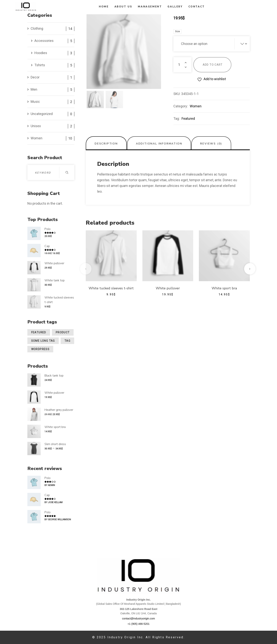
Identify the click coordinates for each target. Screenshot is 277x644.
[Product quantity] (182, 65)
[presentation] (86, 269)
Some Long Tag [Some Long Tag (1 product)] (43, 341)
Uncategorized (42, 114)
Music (35, 102)
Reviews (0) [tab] (211, 144)
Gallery (175, 7)
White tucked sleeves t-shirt (111, 288)
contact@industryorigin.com (138, 618)
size (177, 31)
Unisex (36, 126)
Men (34, 89)
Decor (35, 77)
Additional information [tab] (159, 144)
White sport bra (224, 288)
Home (104, 7)
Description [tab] (106, 144)
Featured (188, 119)
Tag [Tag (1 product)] (67, 341)
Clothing (37, 28)
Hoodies (41, 53)
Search (67, 173)
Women (196, 106)
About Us (123, 7)
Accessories (44, 41)
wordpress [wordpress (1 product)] (40, 349)
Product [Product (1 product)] (63, 332)
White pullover (168, 288)
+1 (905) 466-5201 (139, 624)
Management (150, 7)
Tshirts (40, 65)
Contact (197, 7)
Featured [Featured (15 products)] (39, 332)
